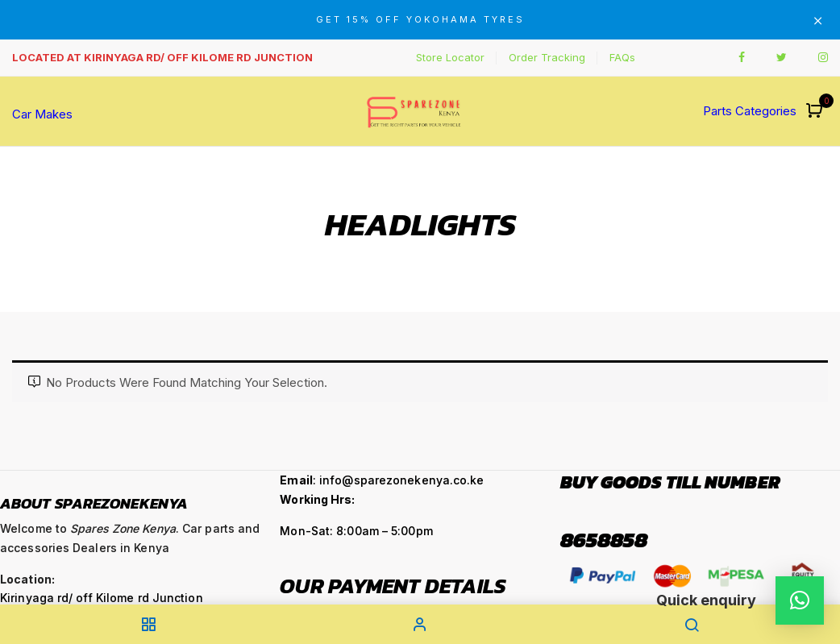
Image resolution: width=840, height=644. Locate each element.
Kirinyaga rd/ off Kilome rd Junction (102, 598)
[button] (816, 112)
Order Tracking (547, 57)
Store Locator (450, 57)
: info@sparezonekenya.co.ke (382, 480)
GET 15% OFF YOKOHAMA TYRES (420, 19)
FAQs (622, 57)
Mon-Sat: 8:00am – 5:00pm (356, 531)
